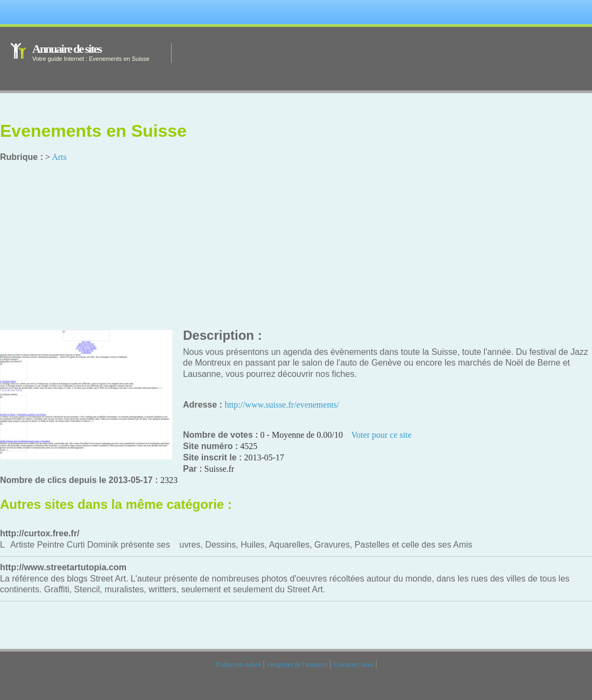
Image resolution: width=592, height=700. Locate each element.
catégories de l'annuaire (297, 664)
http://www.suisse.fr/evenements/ (282, 405)
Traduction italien (238, 664)
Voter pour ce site (382, 435)
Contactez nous (354, 664)
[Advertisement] (296, 247)
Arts (59, 157)
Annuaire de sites (67, 49)
